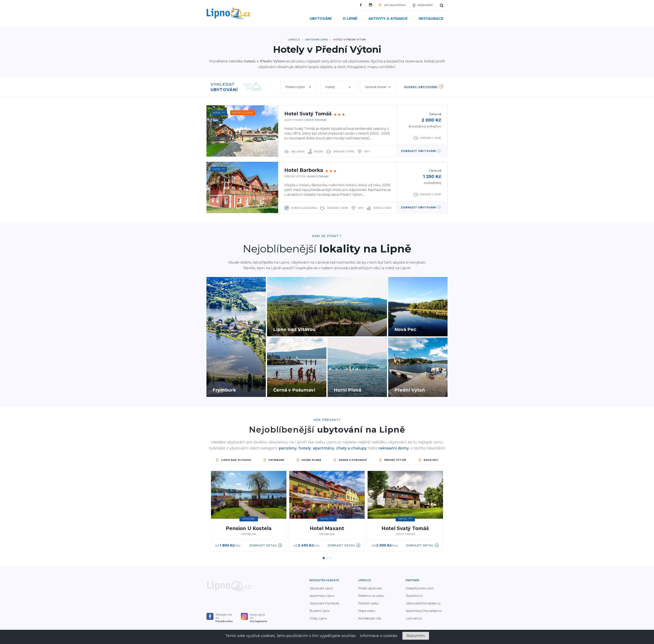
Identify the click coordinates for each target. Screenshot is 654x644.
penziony (288, 448)
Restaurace (431, 19)
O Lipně (352, 19)
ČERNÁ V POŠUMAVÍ (350, 460)
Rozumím (416, 636)
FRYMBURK (274, 460)
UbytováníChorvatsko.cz (423, 603)
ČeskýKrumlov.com (420, 588)
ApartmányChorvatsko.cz (424, 611)
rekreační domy (394, 448)
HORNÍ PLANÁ (309, 460)
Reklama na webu (371, 596)
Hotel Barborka (304, 170)
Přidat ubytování (370, 588)
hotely (305, 448)
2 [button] (327, 558)
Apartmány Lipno (322, 596)
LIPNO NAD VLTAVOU (234, 460)
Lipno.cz (294, 40)
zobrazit (421, 151)
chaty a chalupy (351, 448)
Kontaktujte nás (370, 618)
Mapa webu (367, 611)
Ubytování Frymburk (324, 603)
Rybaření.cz (414, 596)
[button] (298, 87)
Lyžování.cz (414, 618)
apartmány (323, 448)
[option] (249, 511)
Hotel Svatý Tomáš (308, 114)
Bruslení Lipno (320, 611)
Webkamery (422, 5)
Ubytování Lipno (316, 40)
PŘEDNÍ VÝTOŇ (393, 460)
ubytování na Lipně (361, 430)
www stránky (316, 120)
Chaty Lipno (318, 618)
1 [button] (324, 558)
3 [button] (330, 558)
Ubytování (323, 19)
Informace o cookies (379, 636)
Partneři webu (368, 603)
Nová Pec (428, 460)
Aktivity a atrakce (390, 19)
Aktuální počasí (392, 5)
